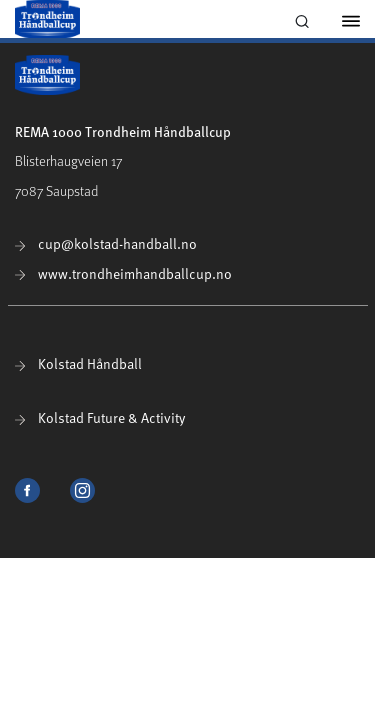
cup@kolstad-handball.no (106, 243)
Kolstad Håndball (78, 363)
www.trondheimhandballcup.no (123, 273)
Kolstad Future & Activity (100, 417)
